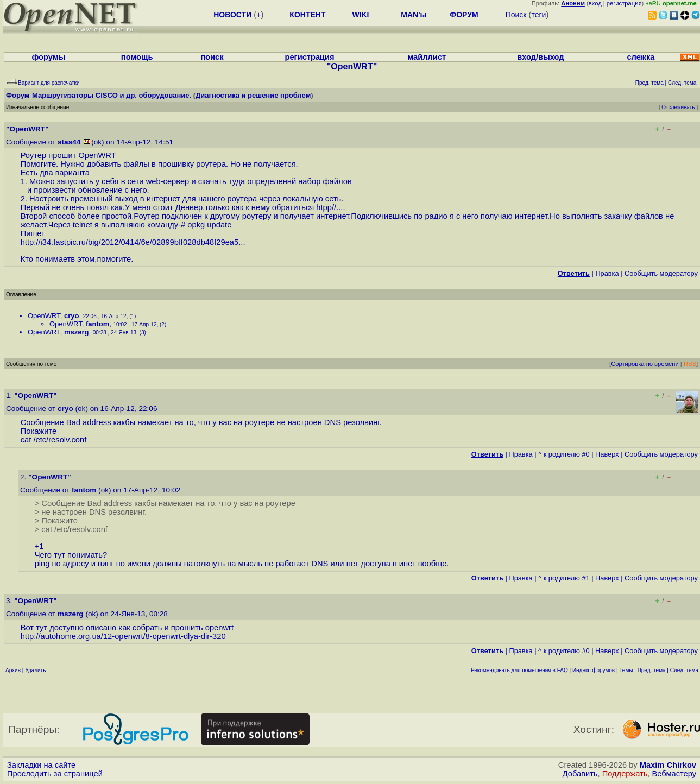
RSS (690, 364)
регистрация (624, 3)
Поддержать (625, 774)
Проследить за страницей (55, 774)
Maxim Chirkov (668, 765)
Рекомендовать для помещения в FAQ (519, 670)
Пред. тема (652, 670)
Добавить (580, 774)
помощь (137, 57)
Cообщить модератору (661, 273)
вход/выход (540, 57)
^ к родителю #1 (564, 578)
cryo (71, 316)
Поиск (516, 15)
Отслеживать (678, 107)
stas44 (69, 142)
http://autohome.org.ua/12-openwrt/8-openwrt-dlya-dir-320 (123, 636)
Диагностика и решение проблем (253, 95)
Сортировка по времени (645, 364)
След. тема (684, 670)
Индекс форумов (594, 670)
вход (595, 3)
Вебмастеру (674, 774)
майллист (427, 57)
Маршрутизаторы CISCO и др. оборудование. (112, 95)
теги (538, 15)
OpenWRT (44, 316)
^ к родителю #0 (564, 454)
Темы (626, 670)
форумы (48, 57)
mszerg (77, 332)
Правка (607, 273)
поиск (212, 57)
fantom (97, 324)
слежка (641, 57)
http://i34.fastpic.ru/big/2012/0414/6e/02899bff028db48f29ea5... (133, 242)
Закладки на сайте (41, 765)
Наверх (607, 454)
